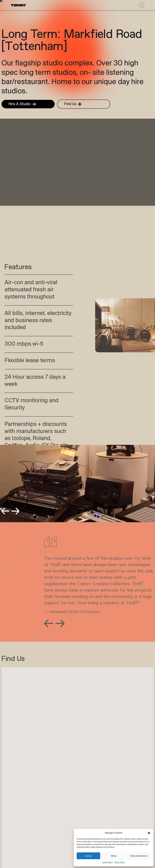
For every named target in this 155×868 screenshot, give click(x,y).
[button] (149, 833)
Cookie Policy (107, 862)
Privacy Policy (120, 862)
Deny (113, 856)
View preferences (139, 856)
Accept (89, 856)
